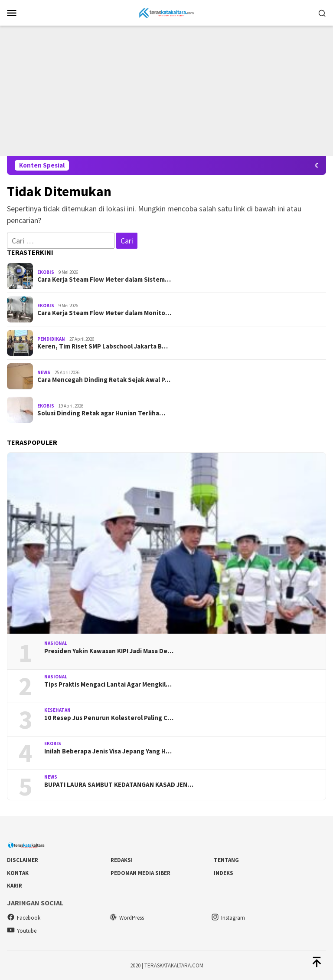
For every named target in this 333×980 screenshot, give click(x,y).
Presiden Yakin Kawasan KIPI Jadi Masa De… (109, 651)
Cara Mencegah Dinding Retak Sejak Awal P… (104, 380)
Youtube (22, 931)
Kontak (18, 873)
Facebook (24, 918)
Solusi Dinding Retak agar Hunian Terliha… (101, 413)
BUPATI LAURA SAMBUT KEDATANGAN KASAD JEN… (119, 785)
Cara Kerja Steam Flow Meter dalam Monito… (104, 313)
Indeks (224, 873)
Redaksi (122, 860)
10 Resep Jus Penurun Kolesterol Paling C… (109, 718)
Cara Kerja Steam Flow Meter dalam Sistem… (104, 280)
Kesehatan (57, 710)
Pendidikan (51, 339)
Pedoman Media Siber (140, 873)
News (44, 372)
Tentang (226, 860)
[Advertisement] (166, 91)
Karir (15, 886)
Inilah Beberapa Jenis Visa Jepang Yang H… (108, 751)
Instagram (228, 918)
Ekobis (46, 272)
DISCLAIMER (23, 860)
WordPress (127, 918)
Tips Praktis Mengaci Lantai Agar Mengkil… (108, 684)
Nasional (56, 643)
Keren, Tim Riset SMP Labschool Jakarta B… (103, 346)
